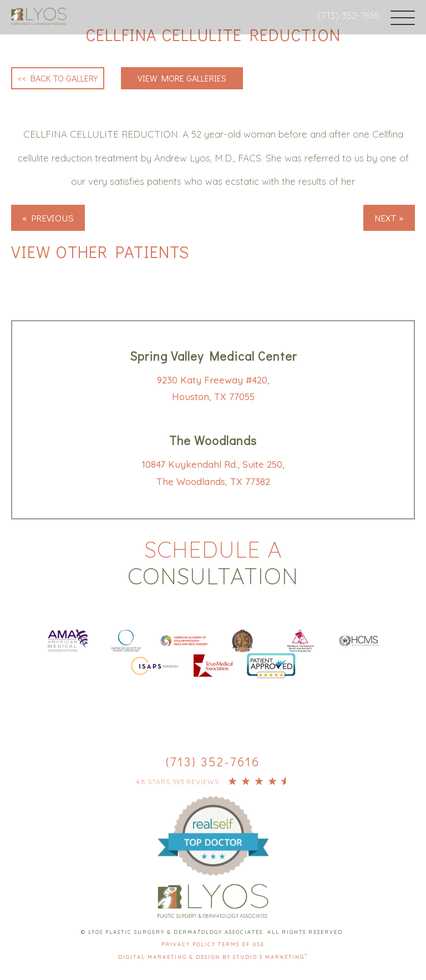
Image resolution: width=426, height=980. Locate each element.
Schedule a (213, 563)
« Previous (48, 218)
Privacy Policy (190, 944)
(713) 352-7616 (348, 15)
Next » (389, 218)
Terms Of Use (241, 944)
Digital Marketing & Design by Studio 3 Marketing (213, 957)
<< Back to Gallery (58, 78)
